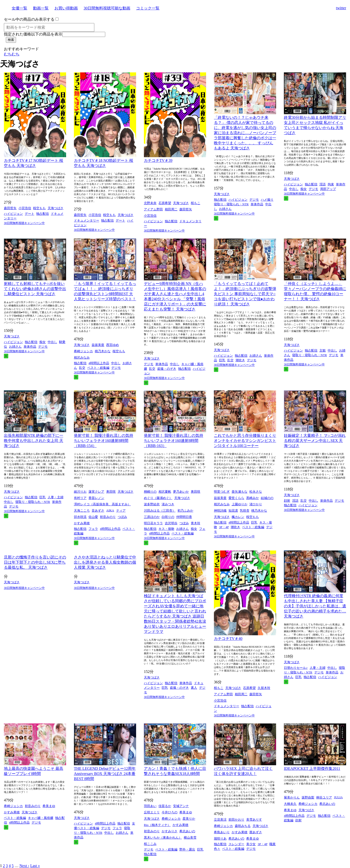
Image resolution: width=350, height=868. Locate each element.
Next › (24, 866)
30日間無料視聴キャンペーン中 (24, 223)
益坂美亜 (98, 345)
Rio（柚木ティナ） (157, 825)
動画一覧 (41, 8)
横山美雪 (190, 838)
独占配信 (43, 214)
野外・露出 (187, 849)
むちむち (12, 54)
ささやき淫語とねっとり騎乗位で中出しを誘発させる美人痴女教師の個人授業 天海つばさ (105, 562)
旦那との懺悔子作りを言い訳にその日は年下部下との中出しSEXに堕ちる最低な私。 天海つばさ (35, 562)
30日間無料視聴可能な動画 (107, 8)
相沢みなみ (82, 357)
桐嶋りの (150, 492)
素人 (194, 688)
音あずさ (98, 511)
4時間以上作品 (99, 363)
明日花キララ (153, 523)
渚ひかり (256, 504)
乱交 (82, 368)
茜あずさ (256, 832)
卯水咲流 (80, 517)
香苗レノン (96, 498)
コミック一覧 (148, 8)
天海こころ (82, 511)
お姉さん (225, 209)
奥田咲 (111, 492)
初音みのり (108, 517)
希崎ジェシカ (83, 351)
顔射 (287, 501)
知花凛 (233, 511)
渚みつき (168, 504)
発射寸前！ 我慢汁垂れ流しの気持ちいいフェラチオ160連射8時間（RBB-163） (174, 441)
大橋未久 (290, 804)
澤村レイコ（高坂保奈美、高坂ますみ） (102, 504)
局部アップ (328, 189)
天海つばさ (56, 208)
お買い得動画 (66, 8)
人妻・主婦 (56, 497)
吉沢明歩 (171, 523)
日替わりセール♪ (296, 668)
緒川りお (80, 492)
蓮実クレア (96, 492)
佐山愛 (93, 517)
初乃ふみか (185, 511)
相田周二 (171, 209)
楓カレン (238, 517)
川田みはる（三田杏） (160, 511)
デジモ (254, 200)
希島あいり (222, 832)
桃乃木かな (103, 351)
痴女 (304, 189)
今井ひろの (170, 812)
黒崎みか (253, 498)
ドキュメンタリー (87, 220)
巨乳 (222, 360)
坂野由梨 (308, 797)
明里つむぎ (222, 492)
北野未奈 (150, 203)
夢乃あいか (181, 492)
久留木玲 (264, 688)
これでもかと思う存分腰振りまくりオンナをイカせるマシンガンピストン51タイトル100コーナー (245, 441)
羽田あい (150, 806)
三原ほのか (152, 517)
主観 (323, 350)
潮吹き (240, 360)
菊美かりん (292, 797)
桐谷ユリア (324, 797)
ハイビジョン (13, 214)
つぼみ (122, 517)
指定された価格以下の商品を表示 (33, 34)
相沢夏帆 (165, 492)
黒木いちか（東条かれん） (163, 838)
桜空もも (39, 208)
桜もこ (196, 203)
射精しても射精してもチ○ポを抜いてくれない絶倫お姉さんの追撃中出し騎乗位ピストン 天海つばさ (35, 289)
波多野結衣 (152, 504)
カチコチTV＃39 (158, 160)
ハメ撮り (267, 200)
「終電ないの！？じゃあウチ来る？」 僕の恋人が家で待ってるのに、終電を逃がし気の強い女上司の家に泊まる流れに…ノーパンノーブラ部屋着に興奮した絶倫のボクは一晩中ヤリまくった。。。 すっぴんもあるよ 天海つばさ (245, 133)
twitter (341, 8)
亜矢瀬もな (240, 492)
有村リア (80, 498)
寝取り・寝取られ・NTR (231, 204)
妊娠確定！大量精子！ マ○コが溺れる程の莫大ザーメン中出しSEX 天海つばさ (315, 441)
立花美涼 (220, 820)
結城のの (267, 498)
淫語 (323, 184)
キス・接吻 (166, 529)
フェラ (93, 529)
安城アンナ (181, 806)
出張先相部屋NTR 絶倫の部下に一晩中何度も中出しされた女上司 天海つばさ (34, 441)
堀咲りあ (220, 838)
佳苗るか (165, 806)
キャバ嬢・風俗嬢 (41, 818)
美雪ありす (254, 820)
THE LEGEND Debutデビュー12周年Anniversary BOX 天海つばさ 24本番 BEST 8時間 (105, 774)
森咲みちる (243, 826)
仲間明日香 (184, 517)
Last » (35, 866)
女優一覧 (19, 8)
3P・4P (224, 527)
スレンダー (236, 844)
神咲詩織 (220, 511)
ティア (121, 511)
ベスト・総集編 (98, 368)
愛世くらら (236, 498)
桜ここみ (150, 844)
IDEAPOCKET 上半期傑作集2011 (312, 769)
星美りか (189, 819)
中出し (294, 189)
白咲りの (168, 517)
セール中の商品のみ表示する (29, 19)
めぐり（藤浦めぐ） (158, 498)
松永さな (256, 492)
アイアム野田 (153, 209)
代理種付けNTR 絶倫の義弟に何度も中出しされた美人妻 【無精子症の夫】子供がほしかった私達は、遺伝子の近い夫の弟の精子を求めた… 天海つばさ (315, 606)
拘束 (331, 184)
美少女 (251, 844)
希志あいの (187, 831)
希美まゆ (49, 806)
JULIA (338, 797)
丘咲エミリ (152, 812)
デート (30, 214)
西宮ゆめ (113, 345)
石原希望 (165, 203)
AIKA (110, 510)
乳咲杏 (245, 511)
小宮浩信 (25, 208)
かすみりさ (170, 831)
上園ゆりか (240, 504)
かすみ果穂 (82, 523)
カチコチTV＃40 (228, 639)
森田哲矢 (10, 208)
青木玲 (196, 523)
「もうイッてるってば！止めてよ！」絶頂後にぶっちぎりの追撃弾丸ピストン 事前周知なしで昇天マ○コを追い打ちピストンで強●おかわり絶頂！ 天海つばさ (245, 294)
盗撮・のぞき (167, 369)
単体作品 (257, 204)
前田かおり (236, 820)
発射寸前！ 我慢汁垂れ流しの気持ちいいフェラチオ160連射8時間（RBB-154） (104, 441)
